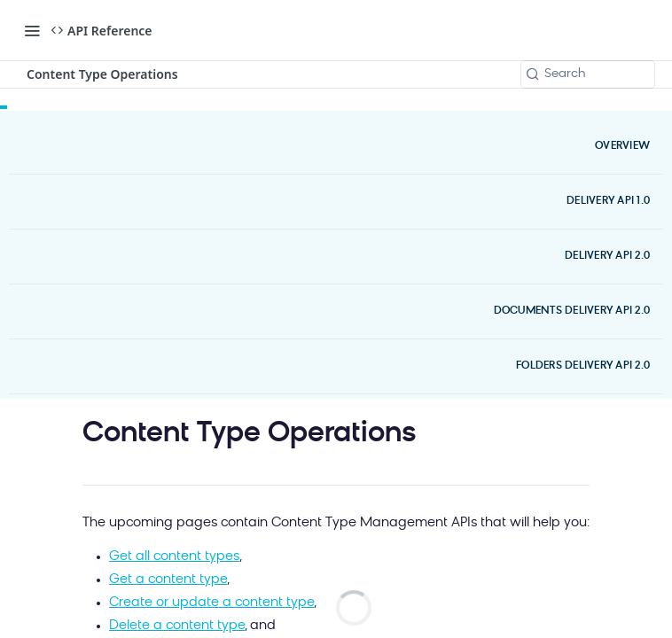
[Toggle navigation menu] (32, 30)
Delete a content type (177, 626)
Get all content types (174, 557)
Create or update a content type (211, 603)
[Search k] (588, 74)
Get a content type (168, 580)
